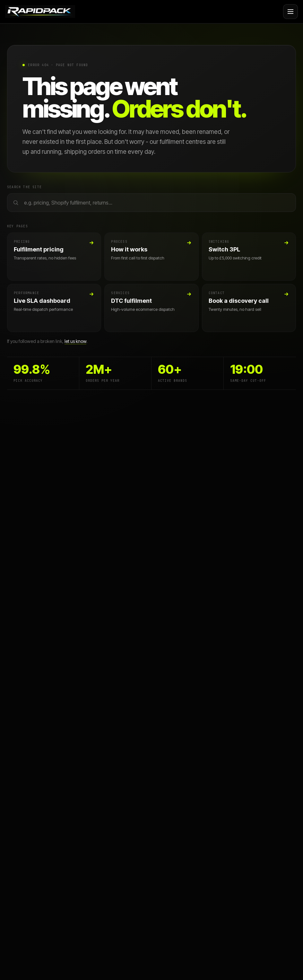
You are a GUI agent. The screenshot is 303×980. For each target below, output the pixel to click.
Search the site (24, 187)
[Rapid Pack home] (40, 11)
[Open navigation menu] (290, 12)
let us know (75, 341)
